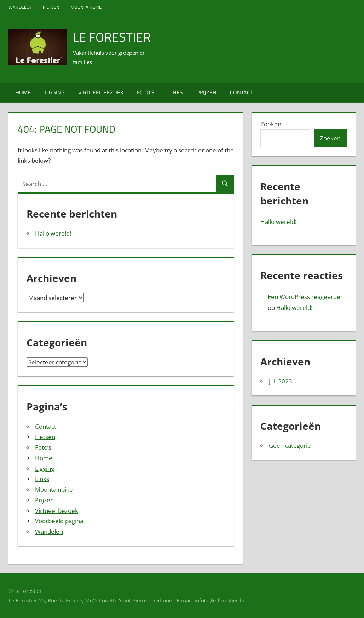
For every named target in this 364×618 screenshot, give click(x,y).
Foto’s (146, 92)
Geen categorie (290, 446)
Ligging (55, 92)
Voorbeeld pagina (59, 521)
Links (176, 92)
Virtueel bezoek (101, 92)
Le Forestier (112, 37)
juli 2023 (281, 381)
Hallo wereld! (53, 233)
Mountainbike (86, 7)
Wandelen (20, 7)
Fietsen (51, 7)
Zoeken (271, 124)
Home (23, 92)
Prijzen (206, 92)
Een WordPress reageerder (305, 297)
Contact (241, 92)
